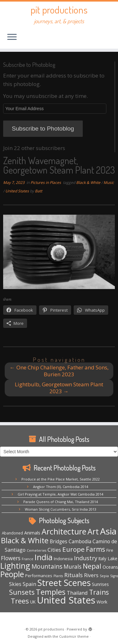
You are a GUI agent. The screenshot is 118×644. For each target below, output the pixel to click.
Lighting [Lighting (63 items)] (15, 566)
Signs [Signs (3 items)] (114, 576)
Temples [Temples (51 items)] (51, 592)
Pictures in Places (46, 182)
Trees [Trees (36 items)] (20, 601)
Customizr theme (74, 636)
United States (18, 191)
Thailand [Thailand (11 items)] (77, 593)
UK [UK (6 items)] (33, 602)
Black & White (89, 182)
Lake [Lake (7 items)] (112, 558)
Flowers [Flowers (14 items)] (11, 558)
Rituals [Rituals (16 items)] (73, 575)
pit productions (59, 10)
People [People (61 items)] (12, 574)
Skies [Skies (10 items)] (15, 584)
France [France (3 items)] (28, 559)
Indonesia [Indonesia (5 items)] (63, 559)
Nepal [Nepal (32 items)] (92, 566)
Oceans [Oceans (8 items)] (110, 567)
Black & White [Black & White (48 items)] (25, 540)
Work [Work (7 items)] (102, 602)
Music (109, 182)
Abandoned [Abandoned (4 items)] (12, 533)
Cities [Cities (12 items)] (54, 550)
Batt (39, 191)
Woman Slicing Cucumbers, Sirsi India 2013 (61, 509)
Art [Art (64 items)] (93, 531)
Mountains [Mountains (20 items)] (47, 566)
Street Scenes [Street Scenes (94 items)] (64, 583)
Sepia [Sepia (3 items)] (104, 576)
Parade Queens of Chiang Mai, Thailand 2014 (61, 502)
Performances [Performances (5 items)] (39, 576)
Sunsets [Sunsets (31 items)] (22, 592)
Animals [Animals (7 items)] (32, 533)
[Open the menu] (12, 37)
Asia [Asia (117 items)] (108, 531)
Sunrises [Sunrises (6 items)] (100, 584)
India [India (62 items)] (44, 557)
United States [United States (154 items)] (66, 600)
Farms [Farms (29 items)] (96, 549)
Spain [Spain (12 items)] (29, 584)
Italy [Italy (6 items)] (102, 558)
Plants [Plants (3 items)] (58, 576)
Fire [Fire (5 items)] (110, 550)
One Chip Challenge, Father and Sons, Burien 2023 (59, 371)
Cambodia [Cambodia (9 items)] (80, 542)
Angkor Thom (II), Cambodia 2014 (61, 487)
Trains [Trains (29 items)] (99, 592)
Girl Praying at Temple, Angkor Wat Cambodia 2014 (60, 494)
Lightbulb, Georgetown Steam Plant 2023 (59, 388)
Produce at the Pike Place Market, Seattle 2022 (61, 479)
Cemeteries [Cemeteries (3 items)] (37, 550)
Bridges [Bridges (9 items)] (59, 542)
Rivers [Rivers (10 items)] (91, 575)
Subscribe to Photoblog (43, 129)
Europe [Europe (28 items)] (73, 549)
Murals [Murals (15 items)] (73, 566)
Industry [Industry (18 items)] (86, 558)
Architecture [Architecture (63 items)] (64, 531)
